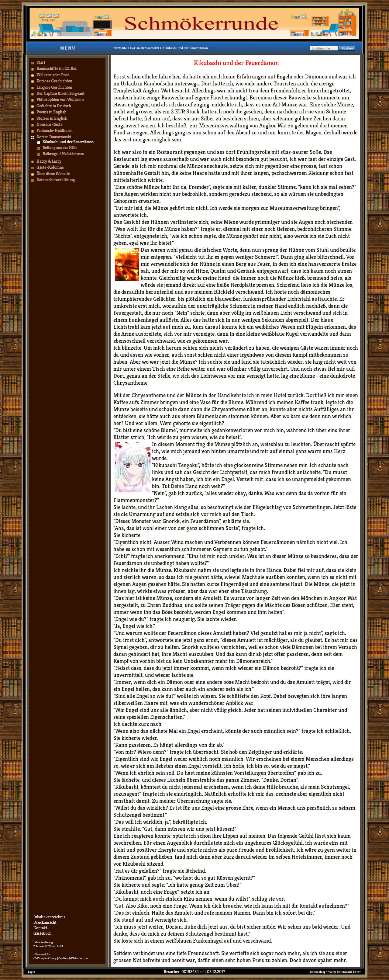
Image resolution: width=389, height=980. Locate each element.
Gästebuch (42, 933)
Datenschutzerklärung (56, 180)
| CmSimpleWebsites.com (72, 958)
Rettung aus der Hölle (60, 148)
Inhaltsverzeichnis (49, 917)
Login (31, 972)
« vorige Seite (334, 972)
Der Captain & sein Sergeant (60, 93)
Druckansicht (45, 922)
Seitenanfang (318, 972)
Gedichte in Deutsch (54, 106)
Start (41, 62)
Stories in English (52, 118)
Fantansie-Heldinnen (54, 130)
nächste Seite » (352, 972)
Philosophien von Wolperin (60, 99)
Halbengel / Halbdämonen (63, 154)
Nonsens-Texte (49, 124)
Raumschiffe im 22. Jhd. (57, 68)
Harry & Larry (49, 161)
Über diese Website (53, 174)
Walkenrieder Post (53, 75)
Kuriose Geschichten (54, 81)
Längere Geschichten (54, 87)
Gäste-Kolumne (50, 167)
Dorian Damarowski (54, 137)
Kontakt (40, 928)
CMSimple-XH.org (45, 958)
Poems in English (51, 112)
